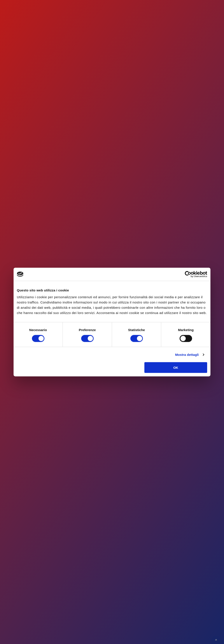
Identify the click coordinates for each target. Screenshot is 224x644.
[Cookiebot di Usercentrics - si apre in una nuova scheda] (188, 274)
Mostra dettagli (187, 354)
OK (176, 368)
